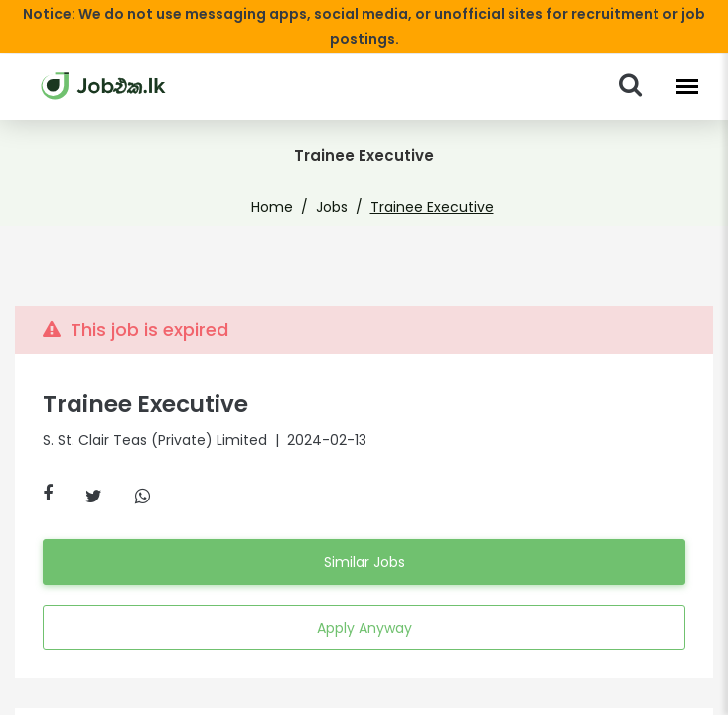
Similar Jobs (364, 538)
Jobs (336, 182)
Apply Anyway (364, 604)
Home (282, 182)
